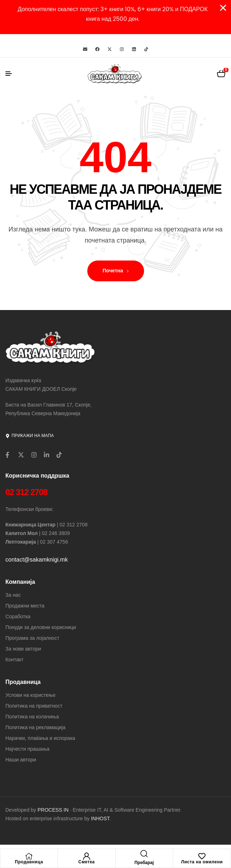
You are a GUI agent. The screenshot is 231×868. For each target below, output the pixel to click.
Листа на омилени (202, 862)
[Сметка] (87, 856)
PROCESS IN (54, 810)
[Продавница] (29, 856)
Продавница (29, 862)
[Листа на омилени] (202, 856)
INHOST (100, 818)
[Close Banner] (223, 8)
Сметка (87, 862)
